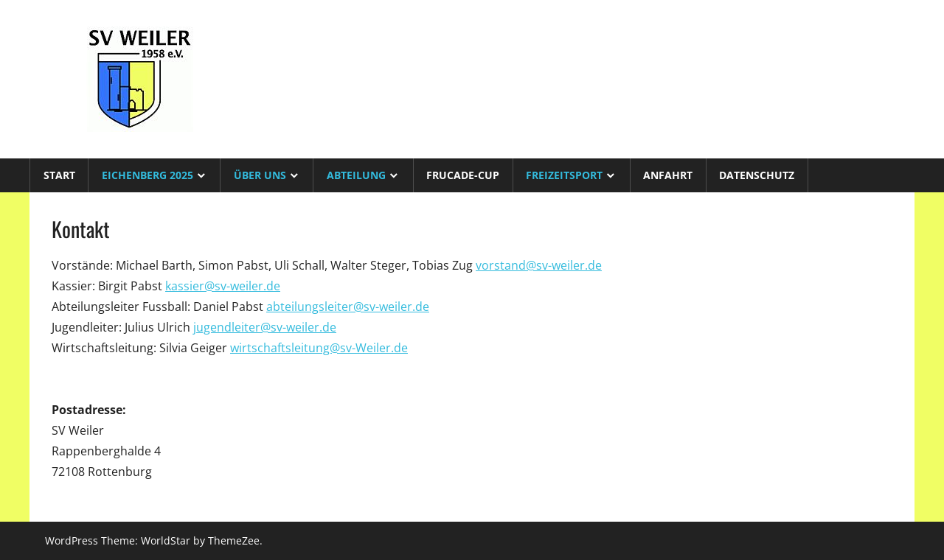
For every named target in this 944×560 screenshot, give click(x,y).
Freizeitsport (564, 175)
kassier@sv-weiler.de (223, 286)
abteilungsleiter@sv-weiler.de (348, 307)
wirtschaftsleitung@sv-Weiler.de (319, 348)
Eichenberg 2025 (147, 175)
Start (59, 175)
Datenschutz (757, 175)
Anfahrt (668, 175)
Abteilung (356, 175)
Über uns (260, 175)
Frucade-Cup (463, 175)
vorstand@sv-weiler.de (539, 265)
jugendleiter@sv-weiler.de (265, 327)
